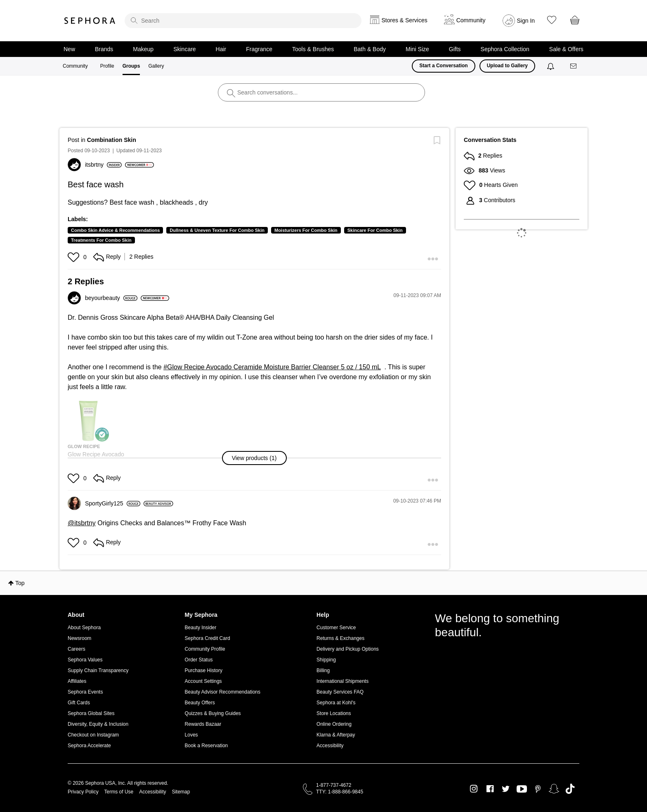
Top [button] (20, 583)
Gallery (156, 66)
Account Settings (203, 681)
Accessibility (330, 746)
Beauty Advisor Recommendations (223, 692)
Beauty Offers (200, 703)
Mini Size (417, 49)
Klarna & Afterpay (336, 735)
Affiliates (77, 681)
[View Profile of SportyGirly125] (113, 503)
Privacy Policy (83, 792)
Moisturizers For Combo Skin (306, 230)
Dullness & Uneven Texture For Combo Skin (217, 230)
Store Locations (334, 713)
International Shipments (342, 681)
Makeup (143, 49)
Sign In (526, 21)
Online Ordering (334, 724)
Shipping (326, 660)
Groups (131, 66)
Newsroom (79, 638)
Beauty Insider (201, 628)
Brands (104, 49)
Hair (221, 49)
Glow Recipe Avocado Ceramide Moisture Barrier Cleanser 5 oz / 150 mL (274, 367)
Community (75, 66)
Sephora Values (85, 660)
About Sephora (84, 628)
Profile (107, 66)
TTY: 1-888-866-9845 (340, 792)
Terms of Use (119, 792)
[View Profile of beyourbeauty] (111, 298)
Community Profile (205, 649)
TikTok (570, 789)
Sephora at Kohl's (336, 703)
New (69, 49)
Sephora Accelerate (89, 746)
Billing (323, 670)
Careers (77, 649)
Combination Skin (112, 140)
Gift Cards (79, 703)
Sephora (90, 21)
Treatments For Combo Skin (101, 240)
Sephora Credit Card (208, 638)
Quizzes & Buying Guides (213, 713)
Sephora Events (85, 692)
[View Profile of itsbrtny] (103, 165)
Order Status (199, 660)
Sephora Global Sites (91, 713)
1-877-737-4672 (334, 785)
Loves (191, 735)
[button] (74, 257)
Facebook (490, 789)
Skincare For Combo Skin (375, 230)
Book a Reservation (207, 746)
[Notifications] (551, 66)
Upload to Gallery (507, 66)
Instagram (474, 789)
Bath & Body (370, 49)
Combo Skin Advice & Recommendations (115, 230)
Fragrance (259, 49)
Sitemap (181, 792)
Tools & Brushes (313, 49)
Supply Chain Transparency (98, 670)
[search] (243, 21)
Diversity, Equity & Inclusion (98, 724)
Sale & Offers (566, 49)
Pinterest (538, 789)
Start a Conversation (443, 66)
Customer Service (336, 628)
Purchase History (204, 670)
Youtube (522, 789)
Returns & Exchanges (340, 638)
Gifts (455, 49)
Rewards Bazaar (203, 724)
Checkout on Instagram (93, 735)
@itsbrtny (82, 523)
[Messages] (574, 66)
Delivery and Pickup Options (348, 649)
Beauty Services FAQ (340, 692)
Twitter (506, 789)
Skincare (184, 49)
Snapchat (554, 789)
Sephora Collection (505, 49)
